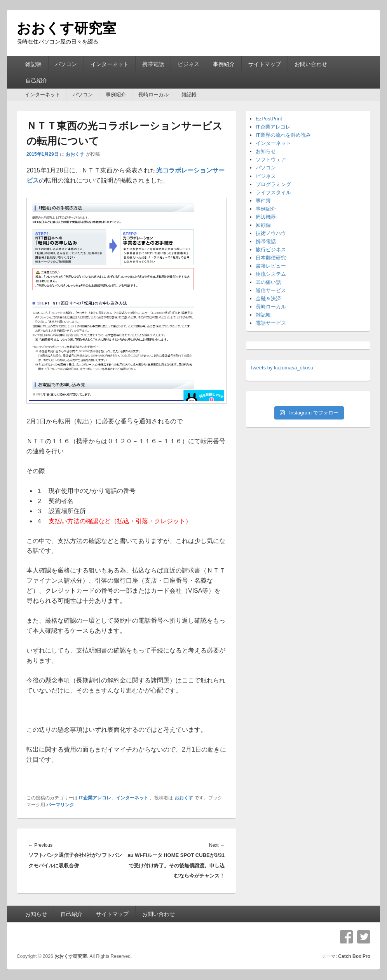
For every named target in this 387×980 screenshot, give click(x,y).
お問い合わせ (311, 64)
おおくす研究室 (66, 28)
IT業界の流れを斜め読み (283, 135)
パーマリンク (60, 805)
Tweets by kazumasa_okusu (282, 368)
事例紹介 (224, 64)
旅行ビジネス (271, 250)
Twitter (364, 937)
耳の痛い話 (268, 282)
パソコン (66, 64)
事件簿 (263, 201)
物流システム (271, 274)
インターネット (110, 64)
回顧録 (263, 225)
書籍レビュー (271, 266)
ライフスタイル (273, 192)
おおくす (75, 154)
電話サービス (271, 323)
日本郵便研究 (271, 258)
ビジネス (188, 64)
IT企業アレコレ (95, 798)
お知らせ (266, 151)
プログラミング (273, 184)
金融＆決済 (268, 299)
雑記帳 (33, 64)
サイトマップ (265, 64)
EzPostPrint (269, 119)
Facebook (347, 937)
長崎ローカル (153, 95)
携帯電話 (153, 64)
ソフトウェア (271, 159)
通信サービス (271, 290)
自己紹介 (37, 80)
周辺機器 (266, 217)
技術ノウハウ (271, 233)
